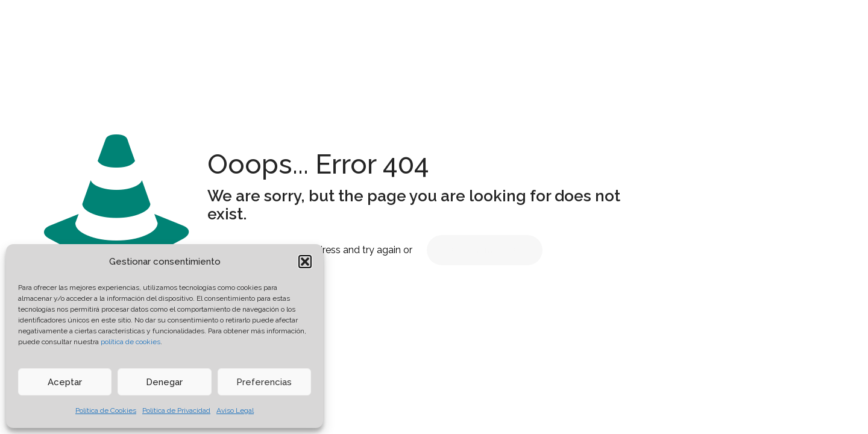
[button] (305, 262)
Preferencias (264, 382)
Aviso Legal (235, 410)
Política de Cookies (106, 410)
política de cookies (131, 342)
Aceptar (65, 382)
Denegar (164, 382)
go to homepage (485, 250)
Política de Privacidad (176, 410)
